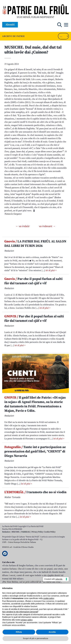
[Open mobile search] (60, 25)
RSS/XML (16, 532)
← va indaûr (23, 226)
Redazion (6, 532)
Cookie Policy (50, 532)
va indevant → (47, 226)
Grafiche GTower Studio (24, 547)
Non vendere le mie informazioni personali (20, 612)
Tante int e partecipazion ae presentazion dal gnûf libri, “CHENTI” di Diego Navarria (35, 451)
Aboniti (10, 25)
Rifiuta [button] (19, 632)
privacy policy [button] (27, 620)
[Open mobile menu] (66, 25)
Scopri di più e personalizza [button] (35, 638)
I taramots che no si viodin (35, 492)
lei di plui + (51, 270)
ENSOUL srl (7, 547)
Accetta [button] (52, 632)
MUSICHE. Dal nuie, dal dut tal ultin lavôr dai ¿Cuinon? (33, 50)
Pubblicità (26, 532)
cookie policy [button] (49, 598)
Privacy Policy (37, 532)
